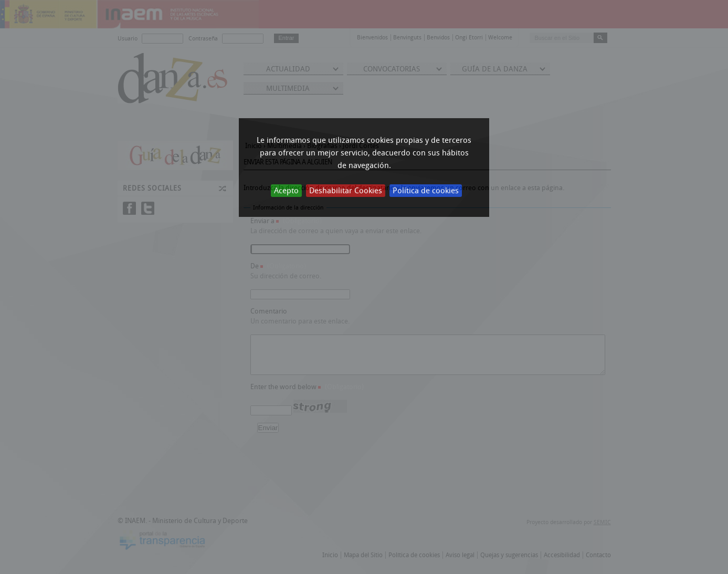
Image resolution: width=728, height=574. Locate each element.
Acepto (286, 191)
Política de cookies (426, 191)
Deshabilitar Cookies (346, 191)
